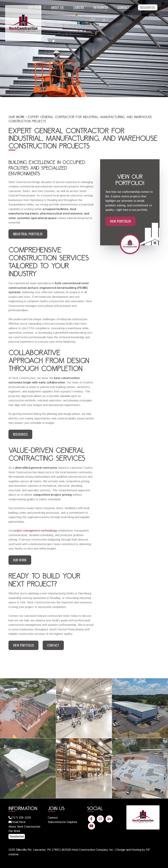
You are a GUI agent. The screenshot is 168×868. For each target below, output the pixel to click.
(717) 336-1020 (20, 818)
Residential (148, 7)
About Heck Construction (24, 827)
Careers (79, 7)
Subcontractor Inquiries (63, 822)
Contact (123, 7)
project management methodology (35, 531)
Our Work (16, 117)
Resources (101, 7)
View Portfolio (24, 645)
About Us (57, 7)
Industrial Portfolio (28, 234)
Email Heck (17, 822)
